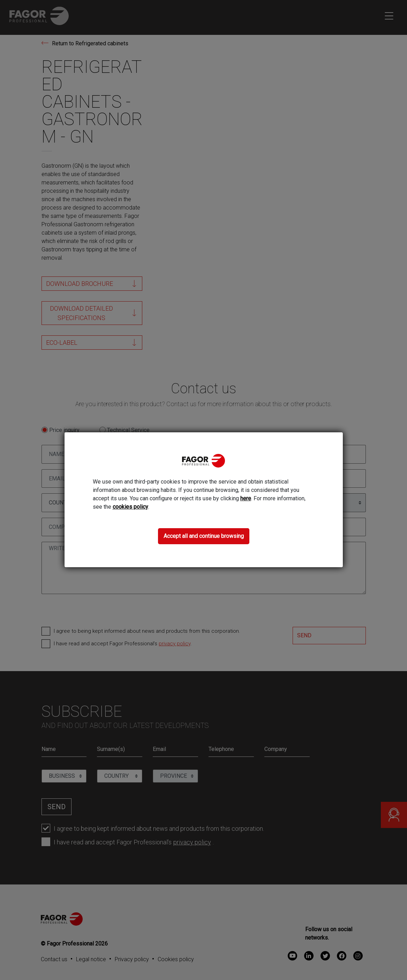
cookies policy (130, 507)
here (246, 498)
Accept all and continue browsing (204, 536)
